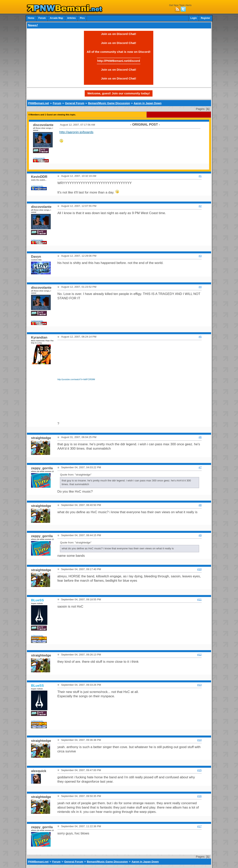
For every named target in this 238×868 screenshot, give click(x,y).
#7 (200, 467)
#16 (199, 796)
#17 (199, 826)
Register (206, 18)
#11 (199, 599)
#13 (199, 685)
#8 (200, 505)
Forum (42, 18)
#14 (199, 740)
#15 (199, 770)
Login (194, 18)
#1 (200, 176)
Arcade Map (56, 18)
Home (31, 18)
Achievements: (39, 158)
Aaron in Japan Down (147, 103)
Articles (72, 18)
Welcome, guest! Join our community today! (119, 93)
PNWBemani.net (38, 103)
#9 (200, 535)
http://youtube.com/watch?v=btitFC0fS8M (76, 379)
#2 (200, 206)
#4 (200, 287)
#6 (200, 437)
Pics (82, 18)
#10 (199, 569)
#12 (199, 655)
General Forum (75, 103)
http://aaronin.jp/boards (76, 132)
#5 (200, 337)
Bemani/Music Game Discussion (109, 103)
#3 (200, 256)
